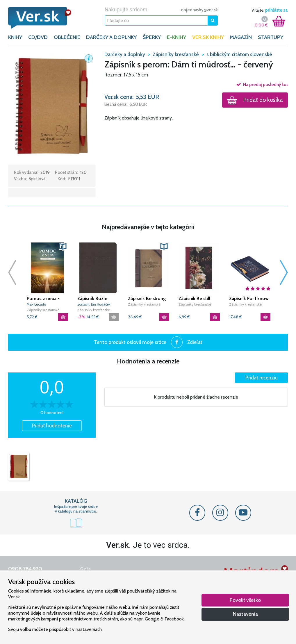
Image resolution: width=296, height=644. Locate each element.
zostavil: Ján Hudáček (94, 304)
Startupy (271, 37)
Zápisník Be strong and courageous (147, 299)
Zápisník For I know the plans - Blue (249, 299)
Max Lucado (36, 304)
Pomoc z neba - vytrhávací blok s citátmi (44, 299)
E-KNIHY (176, 37)
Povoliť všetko (245, 600)
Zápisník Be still (194, 298)
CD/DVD (38, 37)
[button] (52, 107)
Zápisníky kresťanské (43, 310)
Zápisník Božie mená (92, 299)
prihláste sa (276, 10)
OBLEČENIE (67, 37)
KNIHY (15, 37)
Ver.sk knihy (208, 37)
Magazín (241, 37)
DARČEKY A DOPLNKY (111, 37)
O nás (85, 569)
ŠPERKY (152, 37)
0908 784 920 (25, 569)
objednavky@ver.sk (199, 10)
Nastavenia (245, 614)
